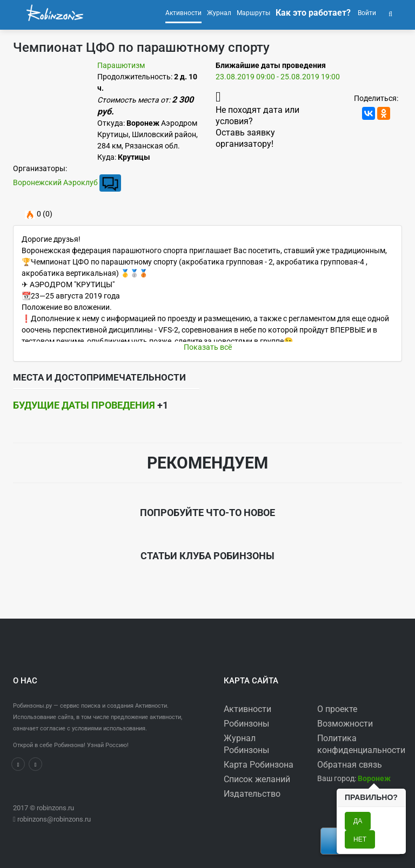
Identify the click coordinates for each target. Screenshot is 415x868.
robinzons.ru (55, 808)
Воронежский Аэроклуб (55, 182)
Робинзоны (246, 724)
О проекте (337, 709)
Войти (366, 13)
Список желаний (257, 779)
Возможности (345, 724)
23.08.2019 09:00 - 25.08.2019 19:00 (278, 77)
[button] (390, 13)
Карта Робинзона (259, 765)
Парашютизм (121, 65)
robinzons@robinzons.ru (54, 819)
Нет (360, 839)
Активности (247, 709)
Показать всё (208, 347)
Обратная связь (350, 765)
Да (358, 821)
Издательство (252, 794)
